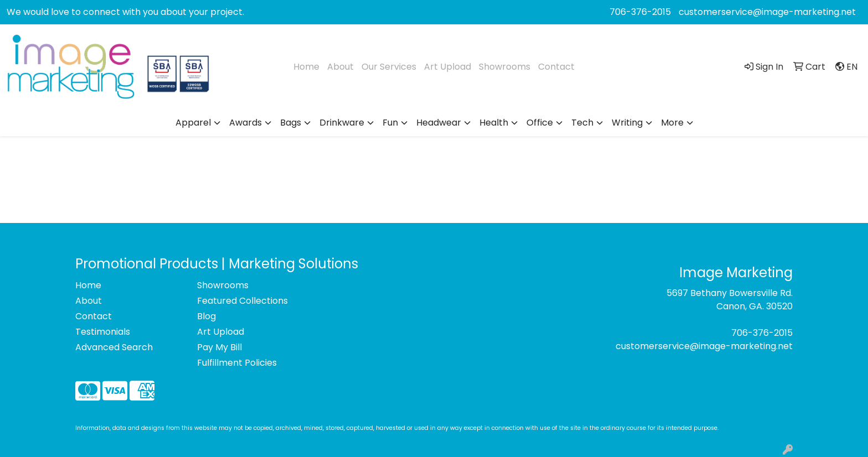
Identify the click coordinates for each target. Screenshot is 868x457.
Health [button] (494, 123)
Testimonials (103, 332)
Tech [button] (582, 123)
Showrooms (505, 67)
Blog (206, 316)
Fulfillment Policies (237, 363)
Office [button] (540, 123)
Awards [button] (246, 123)
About (340, 67)
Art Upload (448, 67)
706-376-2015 (640, 12)
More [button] (672, 123)
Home (306, 67)
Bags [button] (291, 123)
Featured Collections (242, 301)
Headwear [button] (439, 123)
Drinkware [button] (342, 123)
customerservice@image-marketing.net (767, 12)
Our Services (389, 67)
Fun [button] (390, 123)
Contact (556, 67)
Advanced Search (114, 347)
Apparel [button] (193, 123)
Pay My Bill (219, 347)
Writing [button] (627, 123)
